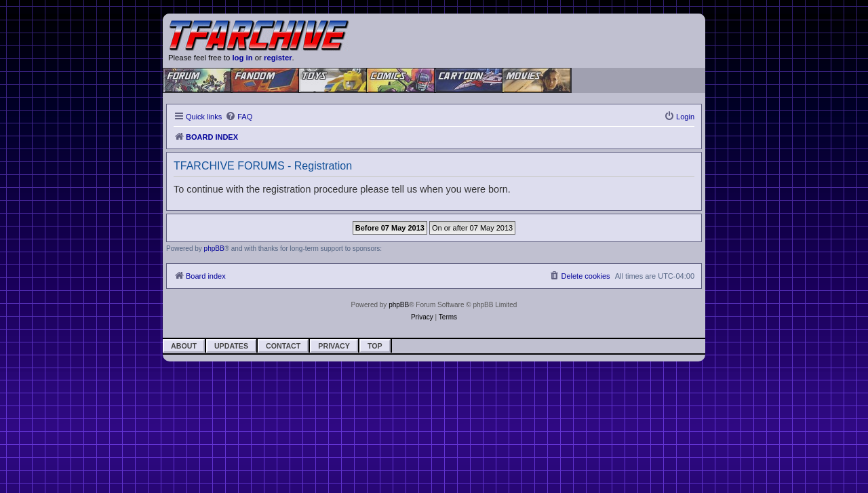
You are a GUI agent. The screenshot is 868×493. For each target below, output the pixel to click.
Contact (283, 346)
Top (375, 346)
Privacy (334, 346)
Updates (231, 346)
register (278, 58)
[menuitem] (239, 117)
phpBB (214, 249)
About (184, 346)
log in (242, 58)
